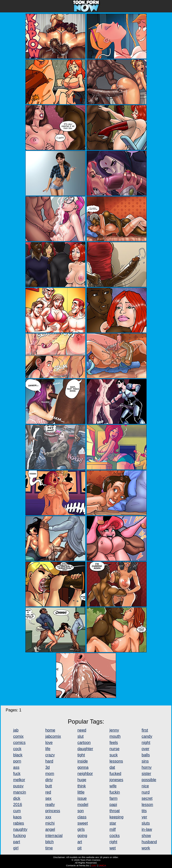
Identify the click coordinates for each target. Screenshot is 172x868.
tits (144, 811)
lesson (147, 805)
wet (113, 848)
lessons (116, 761)
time (49, 848)
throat (115, 811)
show (146, 836)
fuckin (115, 792)
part (17, 842)
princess (53, 811)
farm (114, 798)
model (83, 805)
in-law (147, 829)
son (81, 811)
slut (80, 736)
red (48, 792)
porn (17, 761)
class (82, 817)
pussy (18, 786)
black (18, 755)
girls (81, 829)
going (82, 836)
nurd (146, 792)
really (50, 805)
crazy (50, 755)
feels (114, 743)
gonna (83, 767)
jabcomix (53, 736)
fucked (115, 774)
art (80, 842)
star (113, 823)
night (146, 743)
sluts (146, 823)
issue (82, 798)
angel (50, 829)
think (82, 786)
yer (144, 817)
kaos (17, 817)
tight (81, 755)
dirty (49, 780)
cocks (115, 836)
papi (113, 805)
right (113, 842)
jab (16, 730)
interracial (54, 836)
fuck (17, 774)
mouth (115, 736)
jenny (114, 730)
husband (149, 842)
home (50, 730)
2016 (18, 805)
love (49, 743)
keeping (117, 817)
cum (17, 811)
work (146, 848)
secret (147, 798)
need (82, 730)
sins (145, 761)
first (145, 730)
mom (50, 774)
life (48, 749)
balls (146, 755)
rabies (19, 823)
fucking (20, 836)
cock (17, 749)
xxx (48, 817)
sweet (83, 823)
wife (113, 786)
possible (149, 780)
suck (114, 755)
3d (47, 767)
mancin (20, 792)
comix (18, 736)
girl (16, 848)
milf (113, 829)
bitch (49, 842)
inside (83, 761)
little (81, 792)
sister (146, 774)
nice (145, 786)
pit (79, 848)
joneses (116, 780)
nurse (115, 749)
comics (19, 743)
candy (147, 736)
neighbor (85, 774)
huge (82, 780)
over (146, 749)
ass (16, 767)
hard (49, 761)
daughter (85, 749)
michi (50, 823)
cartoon (84, 743)
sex (48, 798)
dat (112, 767)
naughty (20, 829)
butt (49, 786)
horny (147, 767)
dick (17, 798)
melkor (19, 780)
